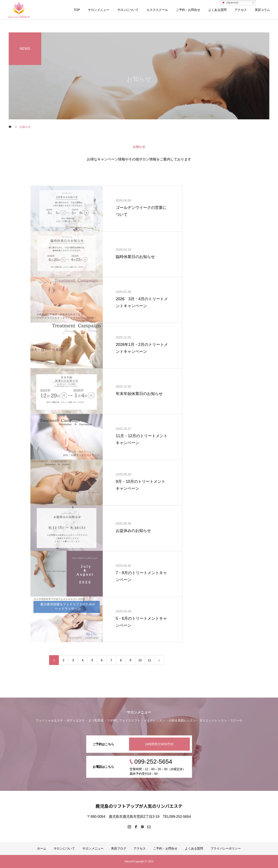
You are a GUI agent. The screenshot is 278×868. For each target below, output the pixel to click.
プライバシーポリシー (226, 848)
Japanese (230, 3)
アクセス (241, 10)
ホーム (42, 848)
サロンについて (128, 10)
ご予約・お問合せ (188, 10)
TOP (77, 10)
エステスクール (157, 10)
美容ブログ (119, 848)
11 (150, 660)
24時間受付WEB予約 (159, 744)
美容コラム (262, 10)
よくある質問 (217, 10)
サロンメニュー (99, 10)
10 (140, 660)
